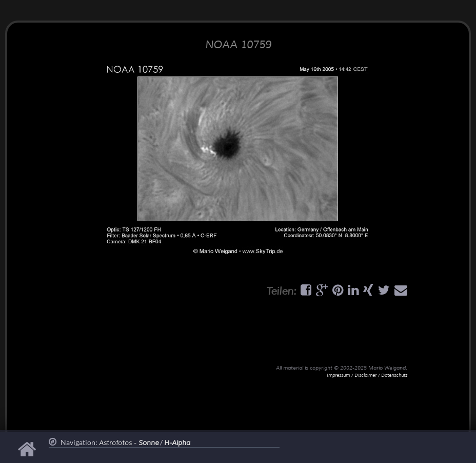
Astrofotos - (129, 443)
